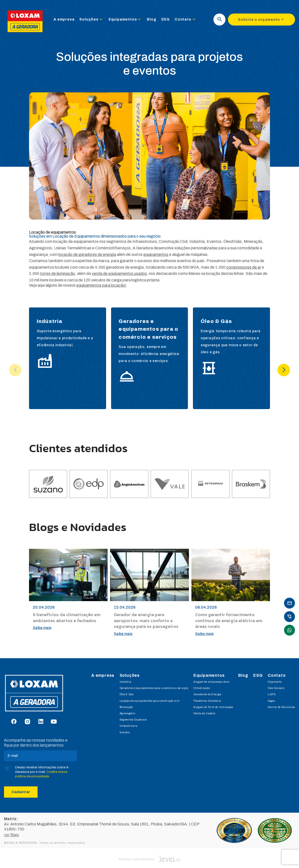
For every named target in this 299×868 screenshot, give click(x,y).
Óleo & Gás (127, 694)
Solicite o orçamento (261, 21)
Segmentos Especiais (133, 720)
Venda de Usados (204, 713)
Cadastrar (21, 792)
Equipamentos (128, 21)
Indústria (125, 682)
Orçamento (275, 682)
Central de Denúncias (281, 707)
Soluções (94, 21)
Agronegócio (127, 713)
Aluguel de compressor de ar (212, 682)
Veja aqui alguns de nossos (78, 285)
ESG (168, 21)
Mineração (126, 707)
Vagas (271, 701)
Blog (155, 21)
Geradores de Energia (207, 694)
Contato (189, 21)
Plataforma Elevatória (207, 701)
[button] (284, 370)
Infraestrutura (129, 726)
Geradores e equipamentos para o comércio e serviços (154, 688)
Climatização (202, 688)
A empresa (67, 21)
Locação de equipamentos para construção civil (150, 701)
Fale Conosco (276, 688)
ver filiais (12, 831)
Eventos (125, 732)
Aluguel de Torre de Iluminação (213, 707)
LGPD (272, 694)
